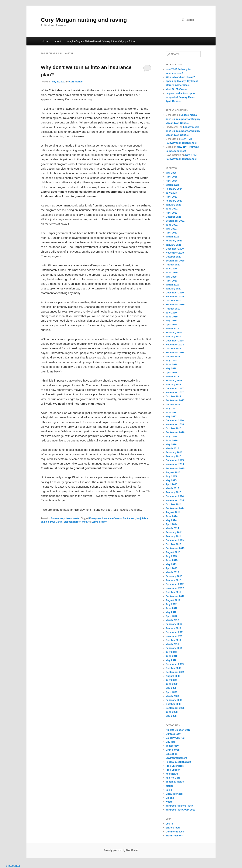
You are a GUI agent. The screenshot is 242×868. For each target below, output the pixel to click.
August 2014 (173, 512)
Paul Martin (56, 522)
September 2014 (175, 508)
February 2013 (174, 576)
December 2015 (175, 460)
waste (76, 518)
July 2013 (171, 556)
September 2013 (175, 548)
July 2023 (171, 193)
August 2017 (173, 405)
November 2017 (175, 392)
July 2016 (171, 436)
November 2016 (175, 424)
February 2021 (174, 241)
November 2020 (175, 253)
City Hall (171, 742)
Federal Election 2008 (178, 762)
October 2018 (173, 349)
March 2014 (172, 528)
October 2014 (173, 504)
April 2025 (171, 177)
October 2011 (173, 640)
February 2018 (174, 380)
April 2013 (171, 568)
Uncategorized (174, 794)
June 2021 (172, 225)
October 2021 (173, 217)
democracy (172, 746)
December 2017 (175, 388)
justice (169, 786)
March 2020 (172, 285)
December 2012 (175, 584)
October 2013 (173, 544)
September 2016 (175, 432)
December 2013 (175, 540)
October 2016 (173, 428)
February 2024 (174, 189)
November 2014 (175, 500)
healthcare (172, 774)
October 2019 (173, 301)
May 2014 (171, 520)
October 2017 (173, 396)
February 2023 (174, 201)
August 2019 (173, 309)
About (57, 41)
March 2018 (172, 377)
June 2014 (172, 516)
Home (45, 41)
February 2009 (174, 700)
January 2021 (173, 245)
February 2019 (174, 332)
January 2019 (173, 336)
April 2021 (171, 233)
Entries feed (173, 828)
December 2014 (175, 496)
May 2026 (171, 173)
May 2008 (171, 716)
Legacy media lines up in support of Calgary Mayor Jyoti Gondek (180, 97)
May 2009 (171, 688)
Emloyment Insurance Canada (105, 518)
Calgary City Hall (175, 738)
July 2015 (171, 476)
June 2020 (172, 273)
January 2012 (173, 628)
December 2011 (175, 632)
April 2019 (171, 325)
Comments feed (175, 832)
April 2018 (171, 373)
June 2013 (172, 560)
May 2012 (171, 612)
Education (172, 754)
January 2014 (173, 536)
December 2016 (175, 420)
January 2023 (173, 205)
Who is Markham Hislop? (180, 77)
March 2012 (172, 620)
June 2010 (172, 656)
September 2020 (175, 261)
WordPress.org (174, 836)
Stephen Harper (72, 522)
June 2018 (172, 364)
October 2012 (173, 592)
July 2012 (171, 604)
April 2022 (171, 213)
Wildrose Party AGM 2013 (180, 810)
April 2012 (171, 616)
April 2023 (171, 197)
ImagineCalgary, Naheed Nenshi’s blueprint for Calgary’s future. (101, 41)
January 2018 (173, 384)
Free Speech (173, 770)
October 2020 (173, 257)
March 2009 (172, 696)
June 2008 (172, 712)
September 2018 (175, 353)
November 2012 (175, 588)
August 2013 (173, 552)
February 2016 (174, 452)
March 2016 (172, 448)
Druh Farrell (173, 750)
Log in (169, 824)
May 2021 (171, 229)
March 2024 (172, 185)
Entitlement (129, 518)
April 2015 (171, 484)
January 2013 (173, 580)
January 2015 (173, 492)
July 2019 (171, 313)
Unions (170, 798)
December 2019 (175, 293)
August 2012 (173, 600)
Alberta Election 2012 (178, 730)
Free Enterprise (175, 766)
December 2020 (175, 249)
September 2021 (175, 221)
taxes (69, 518)
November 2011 (175, 636)
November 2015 (175, 464)
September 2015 (175, 468)
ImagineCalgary (175, 782)
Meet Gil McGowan (177, 89)
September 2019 (175, 304)
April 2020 (171, 281)
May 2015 (171, 480)
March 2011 (172, 644)
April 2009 (171, 692)
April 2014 (171, 524)
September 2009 (175, 672)
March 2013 (172, 572)
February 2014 (174, 532)
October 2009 (173, 668)
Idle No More (173, 778)
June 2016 (172, 440)
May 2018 (171, 368)
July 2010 (171, 652)
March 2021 (172, 237)
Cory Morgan (76, 82)
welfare (86, 522)
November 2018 (175, 345)
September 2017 (175, 400)
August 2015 (173, 472)
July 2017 (171, 408)
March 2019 (172, 329)
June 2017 (172, 412)
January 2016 (173, 456)
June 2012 (172, 608)
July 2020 (171, 269)
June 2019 (172, 317)
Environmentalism (176, 758)
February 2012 (174, 624)
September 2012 (175, 596)
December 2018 (175, 341)
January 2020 (173, 289)
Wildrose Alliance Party (179, 806)
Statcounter (13, 866)
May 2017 (171, 416)
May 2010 (171, 660)
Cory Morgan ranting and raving (84, 20)
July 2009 (171, 680)
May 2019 (171, 321)
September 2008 (175, 708)
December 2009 (175, 664)
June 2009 (172, 684)
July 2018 (171, 360)
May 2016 (171, 444)
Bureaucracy (58, 518)
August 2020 (173, 265)
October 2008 (173, 704)
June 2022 (172, 209)
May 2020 (171, 277)
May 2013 (171, 564)
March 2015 (172, 488)
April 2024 (171, 181)
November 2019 (175, 297)
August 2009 (173, 676)
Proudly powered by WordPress (121, 850)
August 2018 (173, 356)
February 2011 (174, 648)
